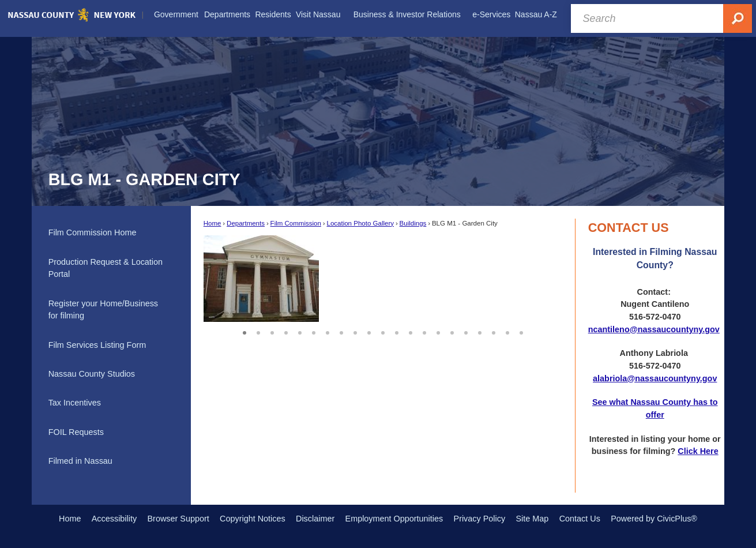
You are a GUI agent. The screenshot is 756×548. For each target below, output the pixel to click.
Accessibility (114, 519)
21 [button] (521, 331)
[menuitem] (176, 15)
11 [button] (383, 331)
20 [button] (507, 331)
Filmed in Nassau (80, 461)
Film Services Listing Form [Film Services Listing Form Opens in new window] (97, 345)
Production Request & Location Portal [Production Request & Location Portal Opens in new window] (106, 268)
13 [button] (411, 331)
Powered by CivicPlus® (654, 519)
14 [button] (424, 331)
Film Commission (296, 223)
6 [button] (314, 331)
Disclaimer (315, 519)
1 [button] (245, 331)
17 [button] (466, 331)
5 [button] (300, 331)
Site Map (532, 519)
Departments (246, 223)
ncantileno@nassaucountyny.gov (654, 329)
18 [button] (480, 331)
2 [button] (258, 331)
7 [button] (328, 331)
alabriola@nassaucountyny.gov (655, 378)
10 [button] (369, 331)
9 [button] (355, 331)
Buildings (413, 223)
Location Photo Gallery (360, 223)
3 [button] (272, 331)
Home (212, 223)
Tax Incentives (75, 403)
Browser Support (178, 519)
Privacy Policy (480, 519)
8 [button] (341, 331)
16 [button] (452, 331)
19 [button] (494, 331)
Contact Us (580, 519)
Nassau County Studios (92, 374)
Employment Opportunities (394, 519)
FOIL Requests (76, 432)
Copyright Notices (253, 519)
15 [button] (438, 331)
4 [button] (286, 331)
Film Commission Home (93, 232)
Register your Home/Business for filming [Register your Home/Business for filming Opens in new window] (103, 310)
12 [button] (397, 331)
